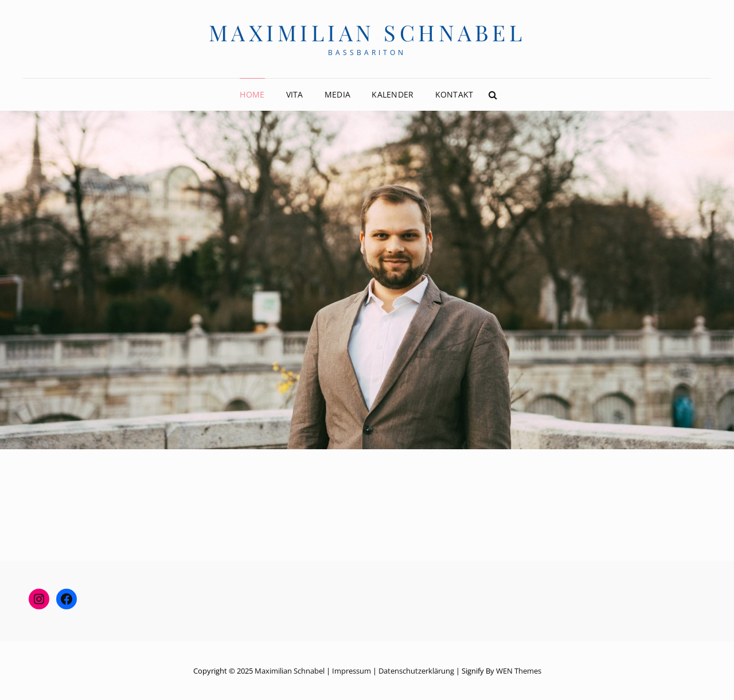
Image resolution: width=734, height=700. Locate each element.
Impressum (352, 671)
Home (252, 94)
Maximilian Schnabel (367, 32)
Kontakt (454, 94)
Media (337, 94)
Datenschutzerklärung (416, 671)
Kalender (393, 94)
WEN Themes (519, 671)
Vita (295, 94)
